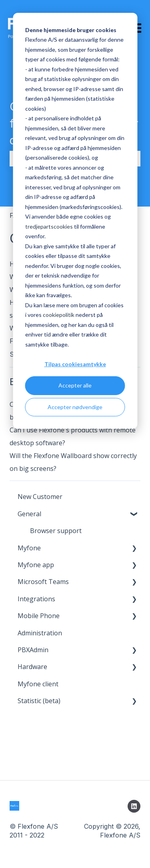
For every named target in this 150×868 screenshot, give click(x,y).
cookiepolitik (59, 315)
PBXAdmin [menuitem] (33, 650)
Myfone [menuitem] (29, 548)
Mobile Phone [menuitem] (39, 616)
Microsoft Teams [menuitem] (43, 582)
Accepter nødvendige (75, 407)
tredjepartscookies (49, 226)
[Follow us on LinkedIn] (134, 806)
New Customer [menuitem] (40, 497)
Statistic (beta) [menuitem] (39, 701)
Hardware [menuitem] (32, 667)
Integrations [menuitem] (36, 599)
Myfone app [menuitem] (36, 565)
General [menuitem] (29, 514)
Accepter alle (75, 385)
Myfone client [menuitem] (38, 684)
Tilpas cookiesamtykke (75, 364)
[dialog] (75, 221)
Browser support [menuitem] (56, 531)
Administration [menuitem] (40, 633)
